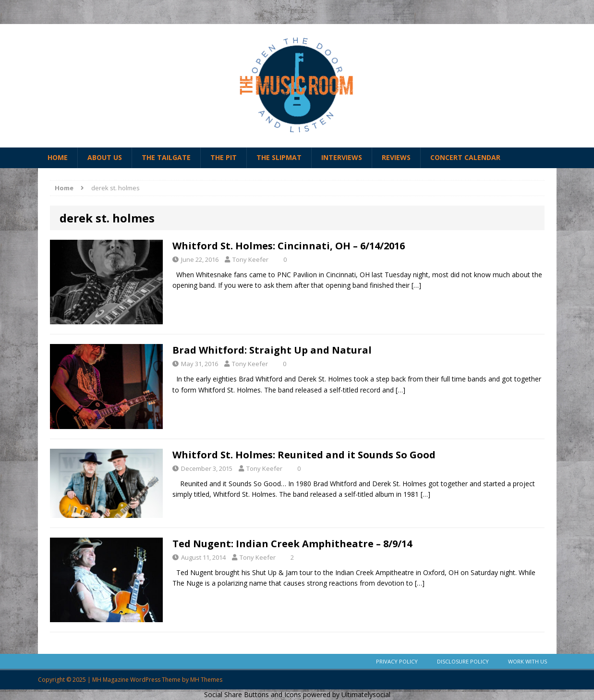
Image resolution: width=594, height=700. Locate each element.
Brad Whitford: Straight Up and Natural (272, 350)
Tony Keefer (250, 259)
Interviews (342, 157)
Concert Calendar (465, 157)
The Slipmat (279, 157)
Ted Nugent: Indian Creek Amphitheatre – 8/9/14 (292, 544)
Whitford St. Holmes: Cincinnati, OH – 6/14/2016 (289, 246)
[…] (416, 285)
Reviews (396, 157)
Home (58, 157)
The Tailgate (166, 157)
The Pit (224, 157)
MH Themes (206, 680)
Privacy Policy (397, 661)
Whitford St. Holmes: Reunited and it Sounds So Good (304, 455)
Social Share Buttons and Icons (253, 694)
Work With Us (527, 661)
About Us (105, 157)
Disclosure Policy (463, 661)
